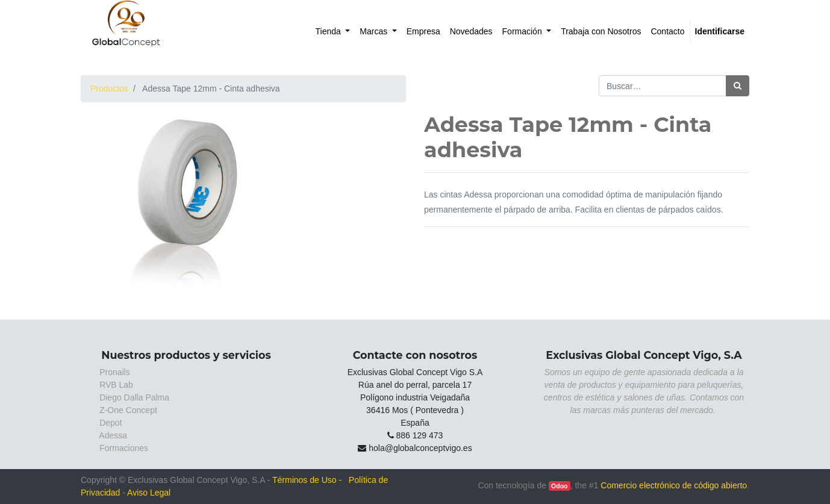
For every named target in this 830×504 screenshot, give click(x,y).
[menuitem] (333, 32)
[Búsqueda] (738, 86)
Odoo (559, 486)
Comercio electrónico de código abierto (674, 485)
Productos (109, 89)
